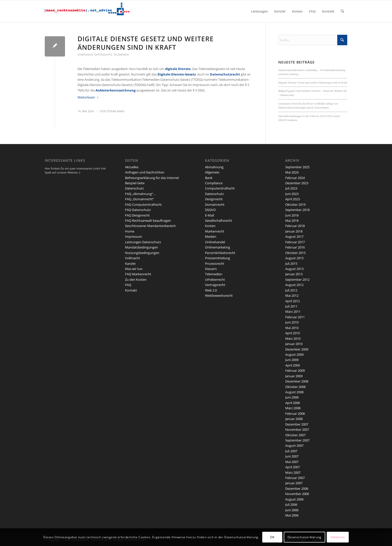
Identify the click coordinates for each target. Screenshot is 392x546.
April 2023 (292, 199)
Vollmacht (132, 258)
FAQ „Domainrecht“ (139, 199)
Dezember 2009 (297, 349)
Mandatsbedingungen (141, 247)
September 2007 (297, 440)
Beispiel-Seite (135, 183)
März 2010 (293, 338)
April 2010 (292, 333)
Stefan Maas (115, 111)
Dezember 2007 (297, 424)
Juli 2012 (291, 290)
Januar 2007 (294, 483)
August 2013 (294, 269)
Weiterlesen (88, 97)
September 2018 (297, 210)
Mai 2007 (292, 462)
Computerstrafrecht (220, 188)
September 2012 (297, 279)
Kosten (210, 226)
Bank (209, 178)
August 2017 (294, 236)
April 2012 (292, 301)
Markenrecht (215, 231)
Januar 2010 (294, 344)
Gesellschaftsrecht (218, 220)
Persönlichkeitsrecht (220, 253)
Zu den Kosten (136, 279)
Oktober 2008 (295, 387)
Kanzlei (130, 263)
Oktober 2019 (295, 204)
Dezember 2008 (297, 381)
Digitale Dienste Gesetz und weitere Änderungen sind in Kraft (146, 43)
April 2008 (292, 403)
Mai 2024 (292, 172)
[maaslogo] (87, 11)
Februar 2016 (295, 247)
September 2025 (297, 167)
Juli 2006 (291, 504)
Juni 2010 (292, 322)
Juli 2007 (291, 451)
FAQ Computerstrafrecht (143, 204)
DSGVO (210, 210)
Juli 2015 (291, 263)
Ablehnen (338, 537)
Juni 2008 (292, 397)
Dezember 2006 (297, 488)
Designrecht (214, 199)
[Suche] (342, 11)
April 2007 (292, 467)
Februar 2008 (295, 413)
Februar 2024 (295, 178)
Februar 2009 (295, 370)
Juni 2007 (292, 456)
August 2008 (294, 392)
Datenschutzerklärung (304, 537)
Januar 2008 (294, 419)
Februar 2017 (295, 242)
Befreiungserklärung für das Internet (152, 178)
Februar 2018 (295, 226)
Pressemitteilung (217, 258)
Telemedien (121, 54)
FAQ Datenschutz (138, 210)
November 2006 (297, 494)
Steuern (211, 269)
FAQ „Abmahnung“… (140, 194)
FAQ (128, 285)
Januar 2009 (294, 376)
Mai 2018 (292, 220)
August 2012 (294, 285)
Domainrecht (215, 204)
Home (130, 231)
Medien (211, 236)
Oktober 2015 (295, 253)
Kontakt (131, 290)
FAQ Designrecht (137, 215)
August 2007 (294, 445)
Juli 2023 (291, 188)
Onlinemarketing (217, 247)
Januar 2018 (294, 231)
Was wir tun (134, 269)
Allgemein (212, 172)
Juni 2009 (292, 360)
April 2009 (292, 365)
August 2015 (294, 258)
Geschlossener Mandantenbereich (150, 226)
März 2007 (293, 472)
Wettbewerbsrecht (219, 295)
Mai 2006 (292, 515)
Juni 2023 (292, 194)
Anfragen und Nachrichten (145, 172)
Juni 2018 (292, 215)
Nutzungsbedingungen (142, 253)
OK (272, 537)
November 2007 (297, 429)
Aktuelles (132, 167)
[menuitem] (259, 11)
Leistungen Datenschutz (143, 242)
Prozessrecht (215, 263)
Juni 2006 (292, 510)
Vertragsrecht (215, 285)
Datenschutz (103, 54)
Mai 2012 (292, 295)
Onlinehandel (215, 242)
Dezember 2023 (297, 183)
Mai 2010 (292, 328)
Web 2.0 (211, 290)
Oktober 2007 (295, 435)
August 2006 (294, 499)
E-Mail (209, 215)
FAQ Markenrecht (138, 274)
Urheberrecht (215, 279)
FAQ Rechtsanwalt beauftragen (148, 220)
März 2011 (293, 311)
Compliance (85, 54)
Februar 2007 (295, 478)
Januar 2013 (294, 274)
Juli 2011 (291, 306)
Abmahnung (214, 167)
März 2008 (293, 408)
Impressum (133, 236)
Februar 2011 (295, 317)
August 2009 (294, 354)
